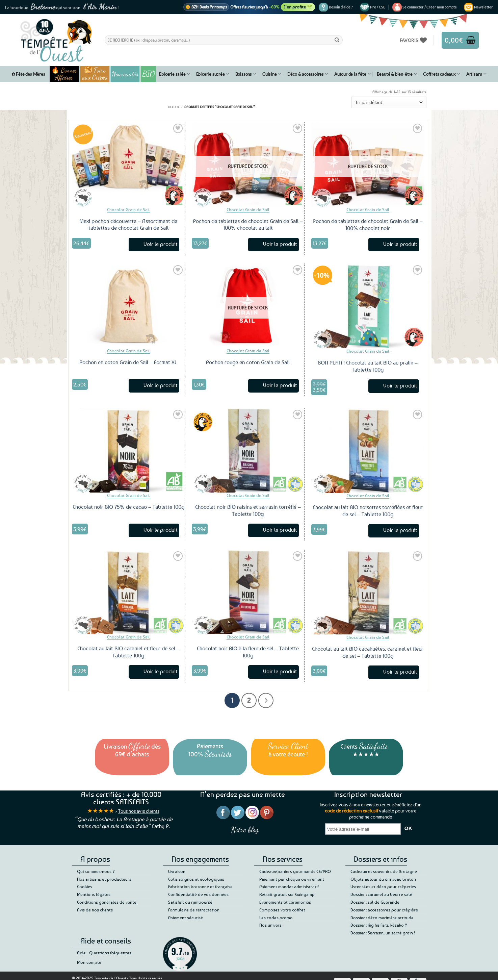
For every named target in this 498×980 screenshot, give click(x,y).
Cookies (85, 886)
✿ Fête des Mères (28, 74)
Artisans (476, 74)
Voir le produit (161, 244)
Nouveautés (125, 74)
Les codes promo (276, 918)
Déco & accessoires (308, 74)
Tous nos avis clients (139, 811)
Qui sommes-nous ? (96, 871)
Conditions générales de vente (107, 902)
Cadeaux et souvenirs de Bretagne (384, 871)
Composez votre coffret (282, 910)
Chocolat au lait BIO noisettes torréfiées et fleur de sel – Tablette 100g (368, 511)
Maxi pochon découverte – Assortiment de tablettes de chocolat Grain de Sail (128, 224)
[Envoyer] (337, 40)
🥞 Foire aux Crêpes (95, 74)
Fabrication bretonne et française (200, 886)
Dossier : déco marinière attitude (382, 918)
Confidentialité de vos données (198, 894)
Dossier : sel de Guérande (375, 902)
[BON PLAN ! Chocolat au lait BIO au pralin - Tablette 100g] (368, 306)
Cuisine (272, 74)
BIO (149, 74)
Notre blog (245, 830)
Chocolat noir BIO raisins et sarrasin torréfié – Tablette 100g (248, 510)
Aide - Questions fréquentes (104, 953)
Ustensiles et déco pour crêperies (383, 886)
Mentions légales (94, 894)
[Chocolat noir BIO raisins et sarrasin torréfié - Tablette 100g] (248, 450)
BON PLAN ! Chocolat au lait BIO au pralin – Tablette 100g (368, 366)
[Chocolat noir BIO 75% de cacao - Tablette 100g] (128, 450)
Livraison (177, 871)
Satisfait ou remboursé (190, 902)
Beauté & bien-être (397, 74)
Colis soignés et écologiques (196, 879)
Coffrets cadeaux (442, 74)
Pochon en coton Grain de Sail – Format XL (128, 362)
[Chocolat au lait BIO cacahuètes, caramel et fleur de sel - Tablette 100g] (368, 592)
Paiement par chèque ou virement (292, 879)
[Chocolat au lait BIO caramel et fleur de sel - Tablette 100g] (128, 592)
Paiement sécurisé (186, 918)
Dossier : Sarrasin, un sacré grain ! (383, 933)
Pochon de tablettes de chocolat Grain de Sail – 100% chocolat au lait (248, 224)
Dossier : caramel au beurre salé (381, 894)
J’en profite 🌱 (298, 7)
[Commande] (389, 103)
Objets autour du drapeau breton (383, 879)
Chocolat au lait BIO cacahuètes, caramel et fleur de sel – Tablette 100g (368, 652)
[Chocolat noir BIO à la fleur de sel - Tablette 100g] (248, 592)
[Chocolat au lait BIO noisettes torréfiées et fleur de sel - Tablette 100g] (368, 450)
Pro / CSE (378, 7)
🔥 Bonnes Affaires (64, 74)
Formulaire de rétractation (194, 910)
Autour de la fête (352, 74)
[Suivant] (266, 700)
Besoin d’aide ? (341, 7)
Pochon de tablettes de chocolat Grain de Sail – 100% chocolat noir (368, 224)
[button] (430, 7)
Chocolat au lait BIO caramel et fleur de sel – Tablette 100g (128, 652)
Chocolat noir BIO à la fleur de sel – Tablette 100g (248, 652)
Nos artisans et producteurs (104, 879)
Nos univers (270, 925)
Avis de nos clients (95, 910)
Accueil (174, 107)
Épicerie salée (174, 74)
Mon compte (89, 962)
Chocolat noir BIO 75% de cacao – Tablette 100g (128, 507)
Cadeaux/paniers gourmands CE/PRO (295, 871)
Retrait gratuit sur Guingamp (287, 894)
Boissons (246, 74)
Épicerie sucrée (213, 74)
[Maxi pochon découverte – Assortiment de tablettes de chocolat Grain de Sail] (128, 164)
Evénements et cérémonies (285, 902)
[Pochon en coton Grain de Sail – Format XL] (128, 306)
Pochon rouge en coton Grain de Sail (248, 362)
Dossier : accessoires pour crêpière (384, 910)
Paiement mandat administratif (289, 886)
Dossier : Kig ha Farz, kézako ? (379, 925)
